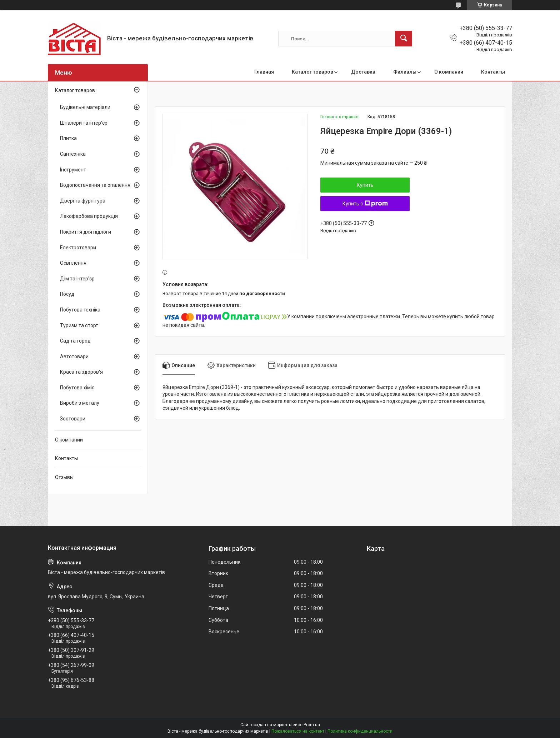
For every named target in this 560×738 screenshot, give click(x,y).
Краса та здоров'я (81, 372)
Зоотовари (73, 419)
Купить (365, 185)
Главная (264, 72)
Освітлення (73, 263)
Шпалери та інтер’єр (84, 123)
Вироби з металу (80, 403)
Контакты (493, 72)
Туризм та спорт (79, 325)
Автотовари (74, 356)
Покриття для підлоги (86, 232)
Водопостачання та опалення (95, 185)
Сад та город (75, 341)
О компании (449, 72)
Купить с (365, 204)
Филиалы (405, 72)
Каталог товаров (312, 72)
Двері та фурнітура (83, 201)
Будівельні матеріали (85, 107)
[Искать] (404, 39)
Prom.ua (312, 725)
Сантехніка (73, 154)
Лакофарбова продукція (89, 216)
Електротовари (78, 248)
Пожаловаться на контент (298, 731)
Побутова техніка (80, 310)
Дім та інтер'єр (77, 279)
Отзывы (64, 477)
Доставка (363, 72)
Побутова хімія (77, 388)
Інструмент (73, 170)
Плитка (68, 138)
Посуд (67, 294)
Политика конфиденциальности (360, 731)
